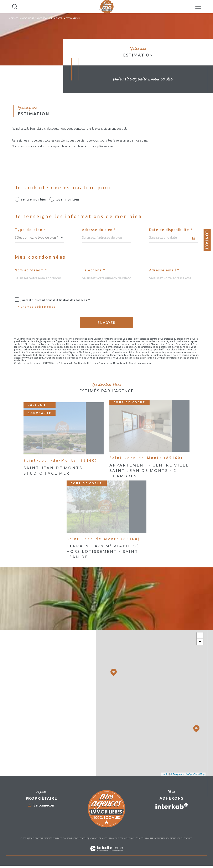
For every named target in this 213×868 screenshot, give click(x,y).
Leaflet (165, 774)
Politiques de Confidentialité (75, 363)
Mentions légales (133, 838)
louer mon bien (67, 199)
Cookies (188, 838)
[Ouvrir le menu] (198, 7)
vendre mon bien (34, 199)
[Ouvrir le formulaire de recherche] (15, 7)
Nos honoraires (98, 838)
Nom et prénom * (31, 270)
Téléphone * (93, 270)
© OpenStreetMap (195, 774)
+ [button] (200, 636)
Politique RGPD (174, 838)
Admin (148, 838)
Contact (207, 240)
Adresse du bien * (99, 230)
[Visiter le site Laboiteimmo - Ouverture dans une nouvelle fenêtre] (106, 853)
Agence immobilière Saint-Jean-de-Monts (35, 18)
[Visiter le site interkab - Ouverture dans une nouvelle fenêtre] (172, 806)
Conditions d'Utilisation (112, 363)
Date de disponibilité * (171, 230)
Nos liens (159, 838)
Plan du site (115, 838)
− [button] (200, 642)
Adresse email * (164, 270)
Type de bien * (31, 230)
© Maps (177, 774)
